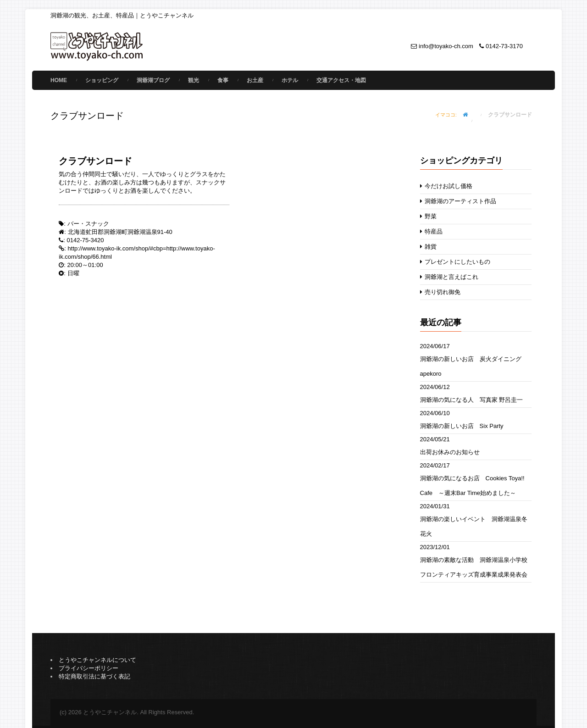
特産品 (432, 231)
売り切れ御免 (440, 292)
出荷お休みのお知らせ (450, 452)
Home (59, 80)
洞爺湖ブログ (153, 80)
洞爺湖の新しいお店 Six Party (462, 426)
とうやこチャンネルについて (97, 660)
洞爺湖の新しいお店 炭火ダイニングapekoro (471, 366)
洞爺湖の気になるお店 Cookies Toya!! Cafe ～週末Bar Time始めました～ (472, 486)
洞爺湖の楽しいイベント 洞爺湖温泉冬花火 (474, 526)
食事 (223, 80)
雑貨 (429, 247)
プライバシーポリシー (89, 668)
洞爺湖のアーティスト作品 (458, 201)
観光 (194, 80)
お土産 (255, 80)
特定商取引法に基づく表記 (94, 676)
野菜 (429, 216)
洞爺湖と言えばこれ (449, 277)
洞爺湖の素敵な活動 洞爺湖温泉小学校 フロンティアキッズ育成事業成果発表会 (476, 567)
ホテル (290, 80)
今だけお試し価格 (446, 186)
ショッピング (102, 80)
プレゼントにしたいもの (455, 262)
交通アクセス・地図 (341, 80)
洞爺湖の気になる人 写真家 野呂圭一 (472, 400)
